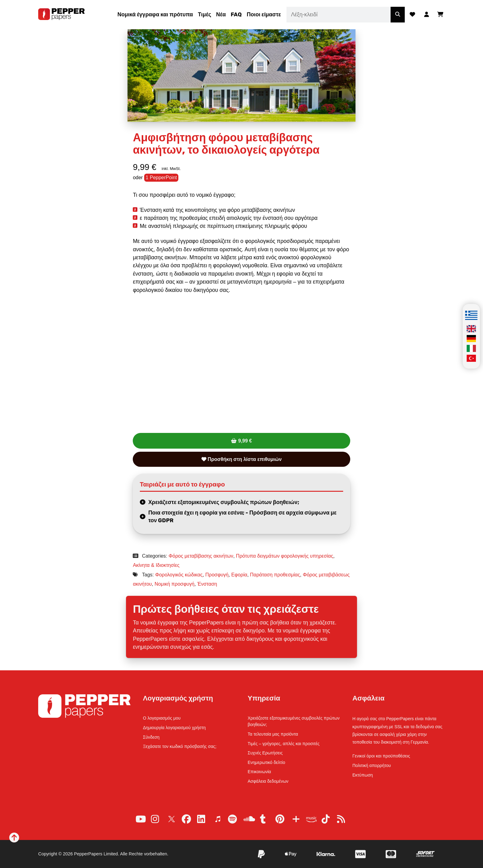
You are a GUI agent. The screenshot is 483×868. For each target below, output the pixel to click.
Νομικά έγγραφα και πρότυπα (155, 14)
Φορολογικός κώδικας (179, 575)
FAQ (236, 14)
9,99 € (245, 441)
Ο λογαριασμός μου (162, 718)
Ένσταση (207, 584)
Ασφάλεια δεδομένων (268, 781)
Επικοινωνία (259, 772)
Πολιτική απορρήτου (372, 765)
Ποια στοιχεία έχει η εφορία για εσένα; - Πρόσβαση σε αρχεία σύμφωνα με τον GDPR (242, 517)
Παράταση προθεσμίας (275, 575)
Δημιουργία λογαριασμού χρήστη (174, 728)
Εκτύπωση (363, 775)
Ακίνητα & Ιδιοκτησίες (156, 565)
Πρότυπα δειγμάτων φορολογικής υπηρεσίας (285, 556)
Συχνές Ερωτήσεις (265, 753)
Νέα (221, 14)
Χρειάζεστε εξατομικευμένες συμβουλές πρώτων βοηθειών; (223, 502)
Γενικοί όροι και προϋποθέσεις (381, 756)
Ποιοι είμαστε (264, 14)
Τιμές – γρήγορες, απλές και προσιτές (284, 744)
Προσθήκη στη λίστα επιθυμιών (242, 459)
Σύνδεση (151, 737)
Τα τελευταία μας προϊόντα (273, 734)
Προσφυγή (217, 575)
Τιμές (204, 14)
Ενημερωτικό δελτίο (266, 762)
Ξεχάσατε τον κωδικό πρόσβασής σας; (180, 746)
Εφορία (239, 575)
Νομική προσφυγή (175, 584)
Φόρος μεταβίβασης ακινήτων (201, 556)
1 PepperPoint (161, 178)
